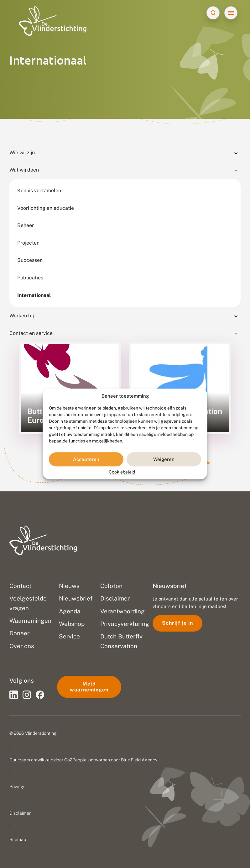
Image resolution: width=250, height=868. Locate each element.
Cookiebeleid (122, 472)
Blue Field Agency (139, 760)
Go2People (75, 760)
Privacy (17, 786)
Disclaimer (20, 813)
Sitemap (18, 839)
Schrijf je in (177, 623)
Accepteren (86, 459)
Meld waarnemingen (89, 687)
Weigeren (164, 459)
